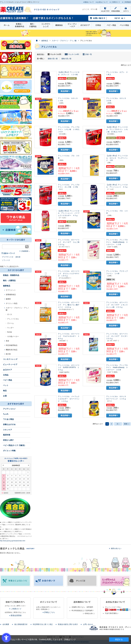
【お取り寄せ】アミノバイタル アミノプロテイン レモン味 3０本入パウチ (117, 129)
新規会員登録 (16, 615)
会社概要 (6, 624)
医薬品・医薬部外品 (20, 25)
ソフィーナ (6, 260)
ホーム (7, 25)
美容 (7, 341)
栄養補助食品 (11, 295)
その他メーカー (13, 336)
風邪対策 (7, 435)
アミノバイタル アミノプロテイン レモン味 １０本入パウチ (69, 129)
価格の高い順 (66, 59)
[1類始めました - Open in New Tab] (16, 204)
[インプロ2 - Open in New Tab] (16, 86)
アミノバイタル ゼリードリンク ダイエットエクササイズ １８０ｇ (69, 274)
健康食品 (59, 25)
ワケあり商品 (8, 419)
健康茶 (8, 299)
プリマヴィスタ (8, 257)
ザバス (10, 314)
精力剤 (8, 354)
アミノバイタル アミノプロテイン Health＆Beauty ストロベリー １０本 (117, 242)
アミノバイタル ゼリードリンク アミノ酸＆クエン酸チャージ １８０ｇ (69, 305)
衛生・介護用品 (33, 25)
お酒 (5, 396)
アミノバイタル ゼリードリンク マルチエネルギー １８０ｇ (69, 336)
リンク (73, 639)
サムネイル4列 (74, 54)
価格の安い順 (53, 59)
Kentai (10, 332)
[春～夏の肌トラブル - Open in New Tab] (16, 117)
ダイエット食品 (12, 303)
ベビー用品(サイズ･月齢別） (15, 445)
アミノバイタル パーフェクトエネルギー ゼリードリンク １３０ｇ (69, 399)
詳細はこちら (50, 612)
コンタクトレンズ (46, 25)
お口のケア (85, 25)
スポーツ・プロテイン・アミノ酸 (17, 309)
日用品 (98, 25)
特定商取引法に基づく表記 (43, 624)
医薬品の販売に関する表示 (68, 624)
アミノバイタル (13, 319)
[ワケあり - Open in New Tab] (16, 218)
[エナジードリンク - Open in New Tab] (16, 177)
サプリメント (11, 290)
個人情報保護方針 (21, 624)
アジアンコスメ (9, 409)
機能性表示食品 (12, 350)
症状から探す (8, 440)
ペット (6, 385)
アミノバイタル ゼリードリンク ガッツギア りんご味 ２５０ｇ (69, 242)
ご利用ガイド (16, 609)
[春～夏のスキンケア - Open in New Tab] (16, 132)
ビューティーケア (72, 25)
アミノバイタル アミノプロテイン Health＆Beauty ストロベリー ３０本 (117, 368)
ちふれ (6, 414)
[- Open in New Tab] (16, 163)
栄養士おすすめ (9, 424)
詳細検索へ (26, 251)
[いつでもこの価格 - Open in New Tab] (16, 57)
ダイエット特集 (9, 451)
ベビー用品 (111, 25)
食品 (5, 391)
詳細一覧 (89, 54)
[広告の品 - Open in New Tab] (16, 45)
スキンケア (8, 430)
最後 (127, 424)
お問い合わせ (88, 624)
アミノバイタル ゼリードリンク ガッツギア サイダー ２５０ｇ (118, 336)
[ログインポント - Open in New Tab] (16, 190)
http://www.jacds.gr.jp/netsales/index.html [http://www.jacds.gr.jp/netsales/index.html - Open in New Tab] (13, 541)
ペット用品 (124, 25)
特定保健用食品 (12, 345)
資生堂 (18, 257)
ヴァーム (10, 323)
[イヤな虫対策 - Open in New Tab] (16, 147)
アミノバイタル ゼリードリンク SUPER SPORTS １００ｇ (69, 368)
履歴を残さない (116, 548)
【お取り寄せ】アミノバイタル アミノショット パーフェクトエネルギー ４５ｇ (69, 213)
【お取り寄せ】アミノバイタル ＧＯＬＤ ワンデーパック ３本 (117, 158)
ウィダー (10, 328)
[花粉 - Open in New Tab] (16, 102)
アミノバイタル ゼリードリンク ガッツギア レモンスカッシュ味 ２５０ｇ (117, 305)
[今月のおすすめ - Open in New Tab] (16, 71)
